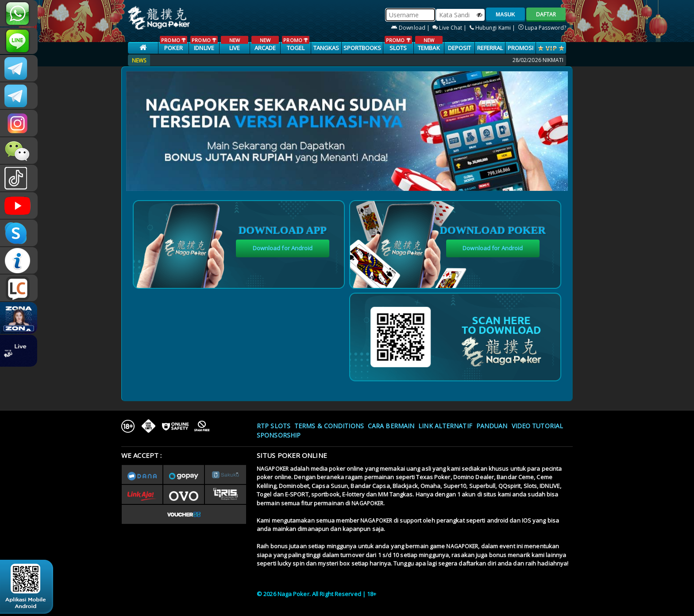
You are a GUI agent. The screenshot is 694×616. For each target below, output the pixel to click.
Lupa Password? (542, 28)
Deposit (460, 48)
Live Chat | (450, 28)
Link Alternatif (445, 426)
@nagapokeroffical (19, 178)
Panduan (492, 426)
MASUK (505, 15)
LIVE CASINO (234, 48)
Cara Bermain (391, 426)
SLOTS (398, 44)
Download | (411, 28)
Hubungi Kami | (493, 28)
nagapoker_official (19, 41)
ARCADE (265, 44)
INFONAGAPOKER (19, 260)
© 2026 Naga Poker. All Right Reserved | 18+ (316, 594)
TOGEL (295, 44)
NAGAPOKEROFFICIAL (19, 205)
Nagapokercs (19, 96)
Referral (490, 48)
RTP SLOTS (274, 426)
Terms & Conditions (329, 426)
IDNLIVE (204, 44)
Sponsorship (279, 435)
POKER (173, 44)
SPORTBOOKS (362, 48)
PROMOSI (521, 48)
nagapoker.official (19, 123)
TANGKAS (326, 48)
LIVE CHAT (19, 288)
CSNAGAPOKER (19, 68)
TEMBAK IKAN (429, 48)
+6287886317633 (19, 13)
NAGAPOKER (273, 469)
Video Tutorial (537, 426)
